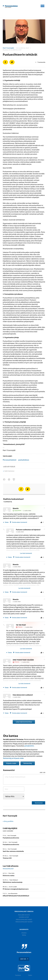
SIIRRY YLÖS (23, 959)
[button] (43, 6)
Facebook (18, 975)
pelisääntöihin (29, 746)
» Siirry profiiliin (8, 821)
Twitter (30, 975)
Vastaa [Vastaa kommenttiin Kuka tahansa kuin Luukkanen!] (6, 713)
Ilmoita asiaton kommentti (20, 522)
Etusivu (24, 933)
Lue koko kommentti (26, 553)
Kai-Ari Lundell (13, 887)
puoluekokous (24, 460)
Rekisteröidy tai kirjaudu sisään (13, 758)
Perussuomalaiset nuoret (24, 922)
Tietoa (24, 935)
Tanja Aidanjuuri (14, 880)
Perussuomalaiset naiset (24, 920)
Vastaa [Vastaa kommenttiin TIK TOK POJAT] (9, 653)
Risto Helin (11, 873)
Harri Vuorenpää (8, 48)
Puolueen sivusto (24, 915)
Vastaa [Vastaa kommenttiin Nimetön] (6, 522)
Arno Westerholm (13, 894)
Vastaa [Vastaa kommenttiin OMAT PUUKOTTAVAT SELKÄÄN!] (6, 688)
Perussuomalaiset (10, 460)
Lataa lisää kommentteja (24, 722)
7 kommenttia (40, 62)
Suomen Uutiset (24, 917)
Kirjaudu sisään (11, 763)
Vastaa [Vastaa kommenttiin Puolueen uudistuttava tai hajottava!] (9, 557)
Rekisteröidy (28, 763)
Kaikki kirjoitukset (9, 471)
